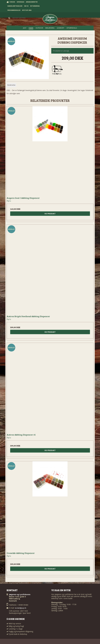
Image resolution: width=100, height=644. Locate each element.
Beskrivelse (11, 85)
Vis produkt (50, 214)
